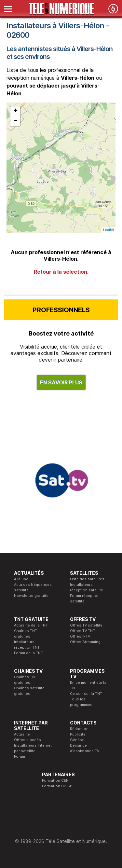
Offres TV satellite (86, 625)
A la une (21, 579)
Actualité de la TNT (31, 625)
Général (77, 740)
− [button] (15, 121)
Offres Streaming (85, 642)
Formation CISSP (57, 786)
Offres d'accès (27, 740)
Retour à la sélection (61, 272)
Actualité (22, 734)
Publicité (78, 734)
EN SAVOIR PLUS (61, 382)
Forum (20, 756)
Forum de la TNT (28, 653)
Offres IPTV (80, 636)
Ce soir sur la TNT (86, 694)
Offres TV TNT (82, 631)
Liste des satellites (87, 579)
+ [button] (15, 111)
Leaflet (108, 230)
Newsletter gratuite (31, 596)
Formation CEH (55, 780)
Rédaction (79, 729)
